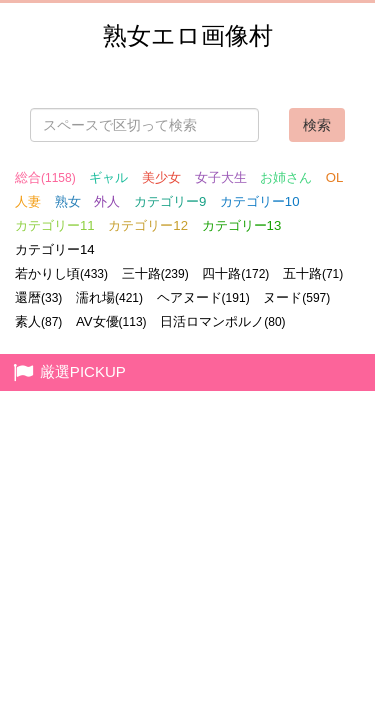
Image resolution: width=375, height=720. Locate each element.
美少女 (161, 177)
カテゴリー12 (148, 225)
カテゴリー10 (260, 201)
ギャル (108, 177)
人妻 (28, 201)
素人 (38, 321)
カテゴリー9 (170, 201)
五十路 (313, 273)
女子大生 (221, 177)
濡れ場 (109, 297)
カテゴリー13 (242, 225)
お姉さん (286, 177)
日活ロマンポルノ (222, 321)
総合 (45, 177)
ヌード (296, 297)
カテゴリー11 (55, 225)
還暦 (38, 297)
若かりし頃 (61, 273)
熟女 (68, 201)
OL (335, 177)
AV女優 (111, 321)
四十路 (235, 273)
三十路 (155, 273)
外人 (107, 201)
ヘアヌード (203, 297)
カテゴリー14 (55, 249)
